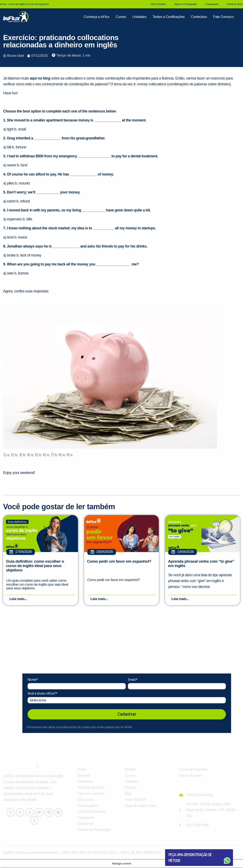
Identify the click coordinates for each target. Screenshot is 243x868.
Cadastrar (127, 714)
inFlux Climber (158, 4)
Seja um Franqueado (185, 4)
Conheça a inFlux (96, 17)
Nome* (33, 680)
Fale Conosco (223, 17)
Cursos (121, 17)
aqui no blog (40, 78)
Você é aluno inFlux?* (42, 694)
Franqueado (212, 4)
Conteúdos (199, 17)
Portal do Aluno (235, 4)
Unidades (139, 17)
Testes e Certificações (169, 17)
